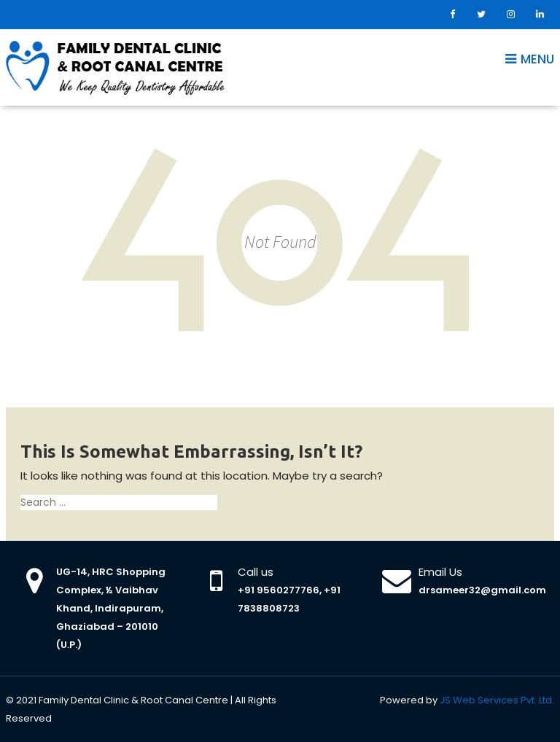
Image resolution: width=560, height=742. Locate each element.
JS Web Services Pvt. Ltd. (497, 700)
